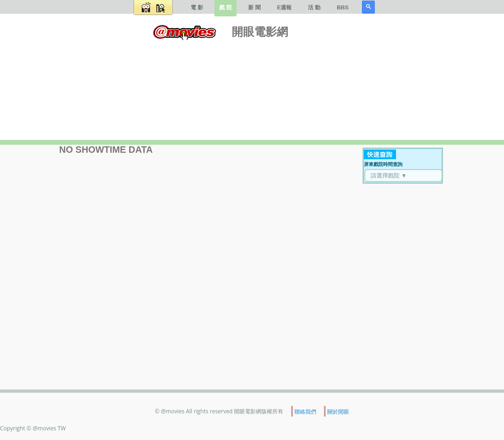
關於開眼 (338, 411)
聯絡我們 (305, 411)
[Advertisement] (252, 88)
